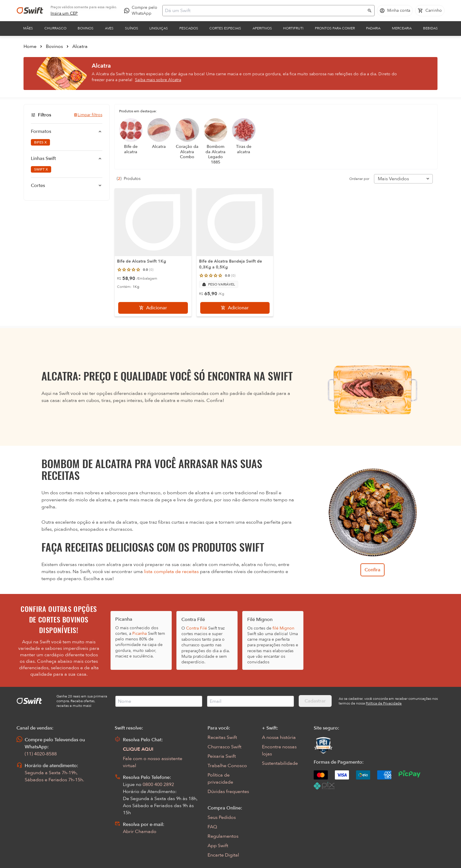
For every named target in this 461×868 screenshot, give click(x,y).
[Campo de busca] (265, 11)
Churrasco (55, 28)
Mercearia (402, 28)
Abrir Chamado (140, 832)
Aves (109, 28)
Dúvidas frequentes (228, 792)
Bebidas (430, 28)
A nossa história (279, 737)
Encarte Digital (223, 855)
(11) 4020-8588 (41, 754)
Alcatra (80, 46)
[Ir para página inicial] (30, 11)
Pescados (189, 28)
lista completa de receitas (171, 572)
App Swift (218, 846)
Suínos (132, 28)
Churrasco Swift (224, 747)
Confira (373, 570)
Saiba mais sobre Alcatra (158, 80)
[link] (64, 14)
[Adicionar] (153, 308)
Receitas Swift (222, 737)
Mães (28, 28)
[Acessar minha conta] (395, 11)
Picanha (140, 634)
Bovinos (86, 28)
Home (30, 46)
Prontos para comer (335, 28)
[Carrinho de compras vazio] (430, 11)
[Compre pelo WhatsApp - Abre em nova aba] (142, 11)
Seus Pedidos (222, 817)
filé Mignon (283, 628)
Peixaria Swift (222, 756)
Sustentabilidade (280, 763)
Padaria (373, 28)
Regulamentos (223, 836)
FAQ (212, 827)
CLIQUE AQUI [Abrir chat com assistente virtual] (138, 749)
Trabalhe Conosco (227, 766)
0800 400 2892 (158, 784)
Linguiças (159, 28)
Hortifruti (293, 28)
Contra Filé (197, 628)
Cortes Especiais (225, 28)
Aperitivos (262, 28)
